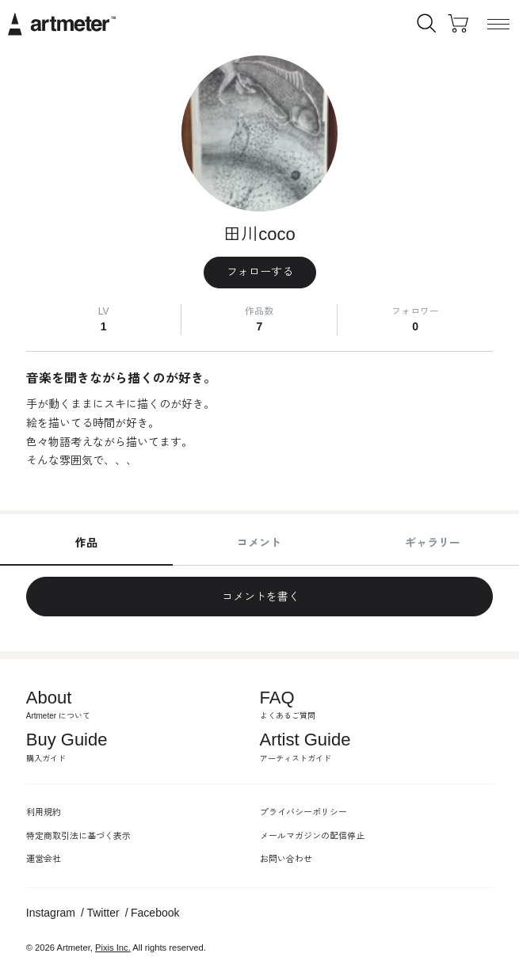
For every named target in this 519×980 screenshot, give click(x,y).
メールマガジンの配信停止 (312, 836)
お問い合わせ (286, 859)
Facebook (155, 913)
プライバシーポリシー (303, 812)
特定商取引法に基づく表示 (78, 836)
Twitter (103, 913)
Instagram (51, 913)
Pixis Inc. (113, 948)
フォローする (260, 272)
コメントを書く (260, 597)
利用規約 (44, 812)
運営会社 (44, 859)
